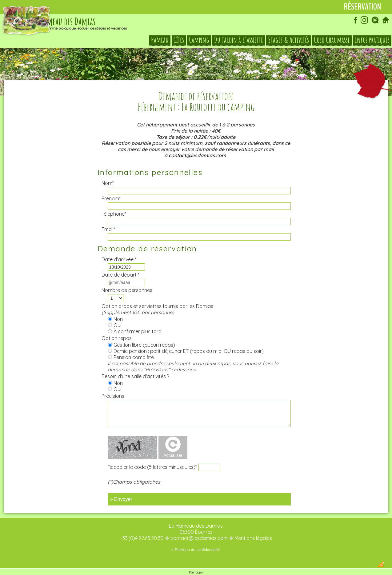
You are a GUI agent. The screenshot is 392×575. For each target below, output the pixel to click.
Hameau (160, 41)
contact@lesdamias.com (197, 143)
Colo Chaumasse (332, 41)
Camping (199, 41)
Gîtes (179, 41)
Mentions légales (253, 526)
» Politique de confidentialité (196, 537)
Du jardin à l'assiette (239, 41)
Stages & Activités (288, 41)
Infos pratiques (372, 41)
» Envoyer (121, 487)
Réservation (362, 7)
